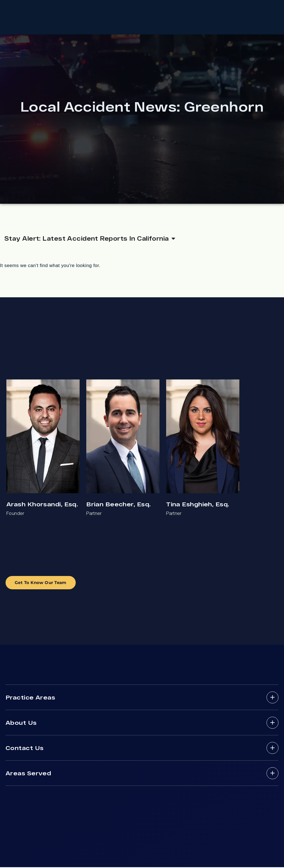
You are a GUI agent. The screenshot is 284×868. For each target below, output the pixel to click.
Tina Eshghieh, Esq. (198, 505)
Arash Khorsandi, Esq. (42, 505)
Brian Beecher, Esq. (118, 505)
